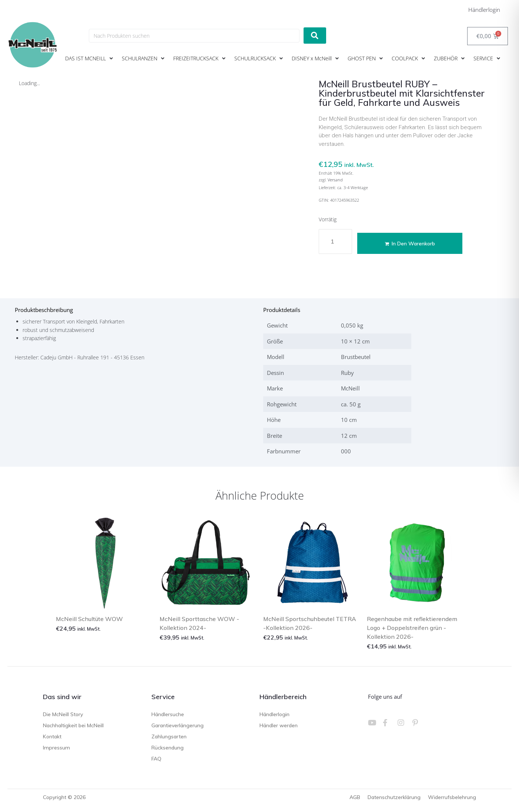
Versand (335, 180)
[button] (90, 58)
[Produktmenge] (335, 241)
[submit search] (315, 36)
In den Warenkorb (411, 244)
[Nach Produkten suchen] (194, 36)
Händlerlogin (484, 10)
